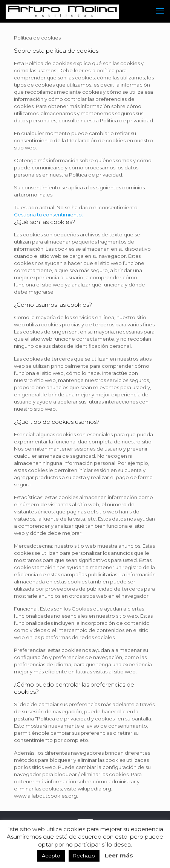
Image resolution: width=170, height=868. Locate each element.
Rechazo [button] (84, 856)
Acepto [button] (51, 856)
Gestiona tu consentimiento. (48, 215)
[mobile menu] (160, 11)
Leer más (119, 855)
